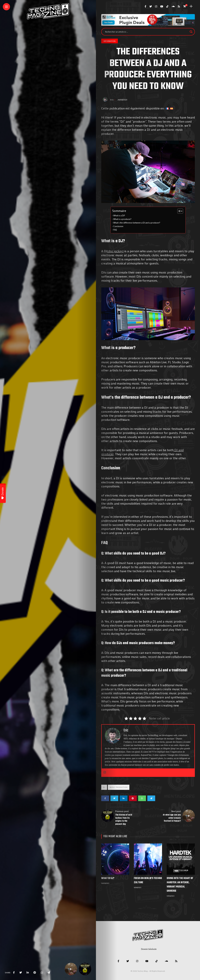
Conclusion (118, 226)
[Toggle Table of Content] (179, 211)
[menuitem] (167, 108)
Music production (119, 787)
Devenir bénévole (149, 949)
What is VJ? (108, 878)
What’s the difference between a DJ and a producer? (137, 223)
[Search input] (147, 32)
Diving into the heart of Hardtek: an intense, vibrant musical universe (180, 885)
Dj (104, 787)
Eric (112, 100)
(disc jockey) (115, 251)
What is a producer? (122, 219)
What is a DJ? (119, 215)
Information (110, 41)
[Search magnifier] (191, 32)
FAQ (115, 230)
